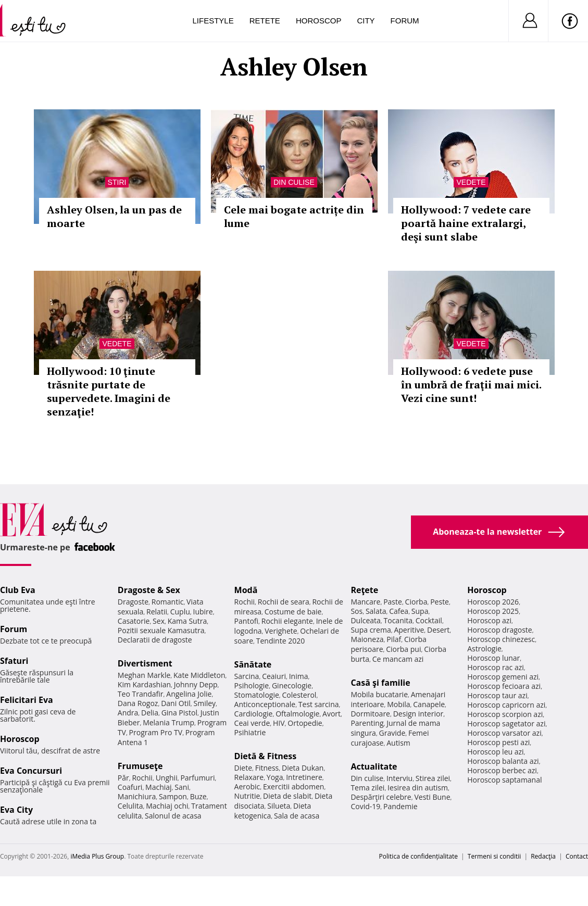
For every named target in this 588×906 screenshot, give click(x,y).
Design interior (418, 714)
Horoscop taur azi (497, 695)
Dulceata (365, 620)
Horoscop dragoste (500, 630)
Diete (243, 768)
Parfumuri (197, 778)
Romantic (168, 602)
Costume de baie (293, 612)
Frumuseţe (140, 766)
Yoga (275, 777)
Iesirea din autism (418, 788)
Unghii (167, 778)
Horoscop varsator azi (504, 733)
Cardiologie (254, 714)
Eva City (16, 810)
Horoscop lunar (493, 658)
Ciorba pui (403, 649)
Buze (198, 796)
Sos (356, 611)
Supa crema (371, 630)
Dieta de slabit (287, 796)
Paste (393, 602)
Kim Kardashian (144, 684)
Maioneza (367, 639)
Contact (577, 856)
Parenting (367, 723)
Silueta (279, 806)
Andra (128, 713)
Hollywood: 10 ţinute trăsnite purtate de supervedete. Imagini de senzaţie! (109, 391)
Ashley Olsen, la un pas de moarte (114, 216)
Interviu (399, 778)
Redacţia (543, 856)
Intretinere (304, 777)
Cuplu (180, 612)
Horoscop (319, 21)
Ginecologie (292, 685)
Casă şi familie (380, 683)
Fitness (267, 768)
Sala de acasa (297, 816)
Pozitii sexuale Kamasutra (161, 630)
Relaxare (249, 777)
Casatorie (134, 621)
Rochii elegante (287, 621)
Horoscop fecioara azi (504, 686)
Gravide (392, 733)
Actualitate (374, 766)
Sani (182, 787)
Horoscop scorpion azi (505, 714)
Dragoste (133, 602)
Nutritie (247, 796)
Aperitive (409, 630)
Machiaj (159, 787)
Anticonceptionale (265, 704)
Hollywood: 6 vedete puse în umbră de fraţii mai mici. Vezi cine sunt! (471, 385)
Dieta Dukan (303, 768)
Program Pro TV (156, 732)
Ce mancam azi (398, 659)
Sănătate (253, 664)
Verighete (281, 631)
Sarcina (247, 676)
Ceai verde (252, 723)
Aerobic (247, 787)
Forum (405, 21)
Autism (398, 743)
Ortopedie (305, 723)
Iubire (203, 612)
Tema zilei (367, 788)
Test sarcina (319, 704)
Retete (265, 21)
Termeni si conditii (495, 856)
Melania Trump (168, 722)
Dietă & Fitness (266, 756)
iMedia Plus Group (97, 856)
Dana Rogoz (138, 703)
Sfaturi (14, 661)
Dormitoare (370, 714)
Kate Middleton (199, 675)
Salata (376, 611)
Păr (123, 778)
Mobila (398, 704)
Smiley (205, 703)
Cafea (399, 611)
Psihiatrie (250, 732)
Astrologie (484, 649)
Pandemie (401, 806)
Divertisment (145, 663)
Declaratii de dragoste (155, 640)
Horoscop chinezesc (501, 639)
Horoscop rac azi (496, 667)
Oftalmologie (297, 714)
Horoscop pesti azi (498, 742)
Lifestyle (213, 21)
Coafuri (130, 787)
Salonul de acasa (173, 816)
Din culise (294, 182)
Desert (438, 630)
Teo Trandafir (141, 694)
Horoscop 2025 (493, 611)
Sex (159, 621)
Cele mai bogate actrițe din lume (294, 216)
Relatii (157, 612)
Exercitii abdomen (293, 787)
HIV (279, 723)
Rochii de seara (284, 602)
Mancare (365, 602)
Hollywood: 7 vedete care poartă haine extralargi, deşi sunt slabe (466, 223)
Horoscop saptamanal (504, 780)
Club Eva (18, 590)
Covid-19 (365, 806)
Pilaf (394, 639)
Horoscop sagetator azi (506, 723)
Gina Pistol (179, 713)
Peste (440, 602)
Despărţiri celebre (381, 797)
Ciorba (416, 602)
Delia (150, 713)
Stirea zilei (433, 778)
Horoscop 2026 (493, 602)
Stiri (117, 182)
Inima (299, 676)
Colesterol (299, 695)
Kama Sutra (187, 621)
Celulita (130, 806)
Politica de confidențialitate (418, 856)
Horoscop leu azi (495, 752)
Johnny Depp (196, 684)
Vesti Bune (432, 797)
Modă (246, 590)
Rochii (142, 778)
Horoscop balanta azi (503, 761)
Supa (420, 611)
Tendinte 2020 (280, 641)
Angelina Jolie (189, 694)
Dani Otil (176, 703)
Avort (331, 714)
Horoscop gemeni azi (503, 677)
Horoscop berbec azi (502, 770)
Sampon (173, 796)
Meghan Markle (144, 675)
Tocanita (398, 620)
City (366, 21)
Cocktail (429, 620)
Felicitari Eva (27, 700)
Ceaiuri (274, 676)
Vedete (471, 182)
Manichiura (137, 796)
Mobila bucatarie (379, 694)
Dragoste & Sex (149, 590)
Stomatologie (257, 695)
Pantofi (246, 621)
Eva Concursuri (31, 771)
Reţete (364, 590)
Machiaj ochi (167, 806)
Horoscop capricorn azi (506, 705)
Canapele (429, 704)
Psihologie (252, 685)
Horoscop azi (489, 620)
